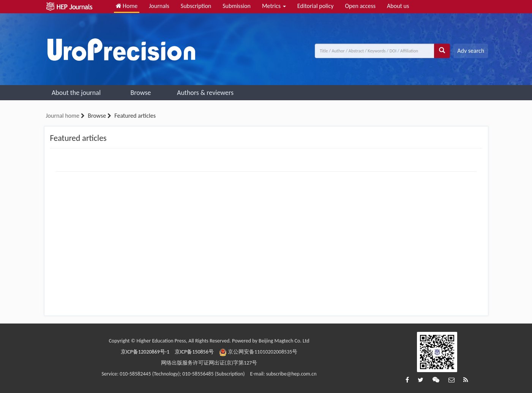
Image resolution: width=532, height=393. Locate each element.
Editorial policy (316, 6)
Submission (237, 6)
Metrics (274, 6)
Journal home (63, 116)
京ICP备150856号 (194, 352)
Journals (159, 6)
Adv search (471, 51)
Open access (360, 6)
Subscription (196, 6)
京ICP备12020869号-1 (145, 352)
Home (127, 6)
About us (398, 6)
